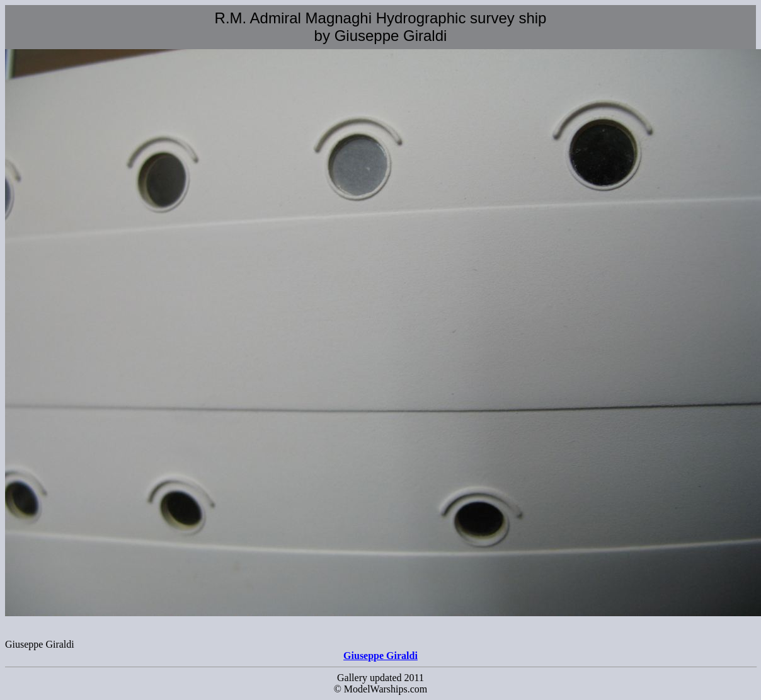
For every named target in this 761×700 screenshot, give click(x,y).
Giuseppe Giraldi (380, 656)
